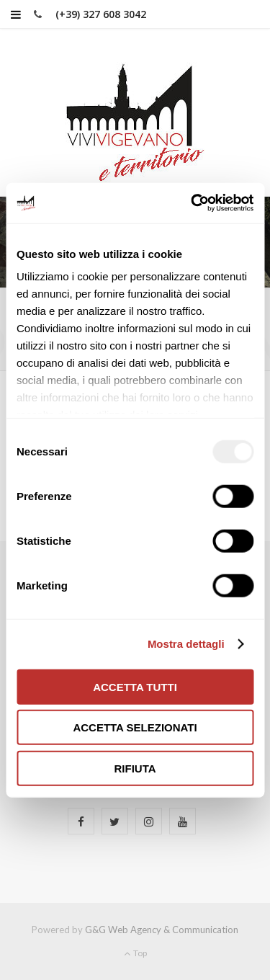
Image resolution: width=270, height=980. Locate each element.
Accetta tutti (135, 686)
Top (135, 953)
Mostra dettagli (186, 644)
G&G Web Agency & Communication (162, 930)
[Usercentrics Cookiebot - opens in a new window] (192, 203)
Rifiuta (135, 768)
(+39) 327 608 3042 (101, 14)
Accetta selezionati (135, 727)
